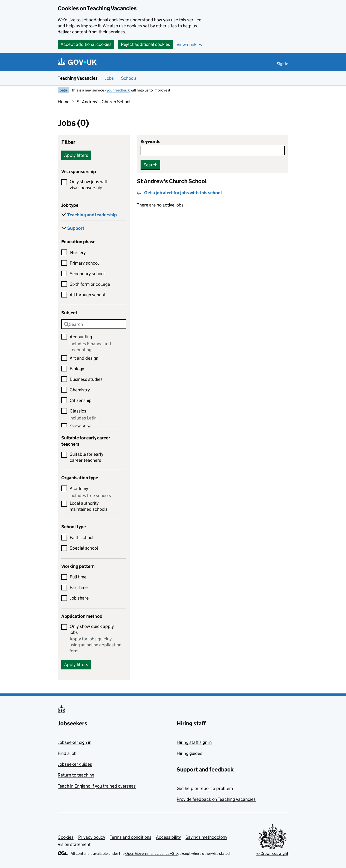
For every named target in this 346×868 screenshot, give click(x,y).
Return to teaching (76, 775)
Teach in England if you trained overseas (97, 786)
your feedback (118, 90)
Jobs (109, 78)
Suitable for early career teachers (86, 457)
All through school (87, 295)
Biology (77, 369)
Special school (84, 548)
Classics (78, 411)
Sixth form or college (90, 284)
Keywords (150, 142)
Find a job (67, 753)
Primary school (84, 263)
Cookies (66, 837)
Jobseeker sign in (74, 742)
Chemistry (80, 390)
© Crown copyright (272, 853)
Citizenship (81, 400)
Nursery (78, 252)
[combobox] (94, 324)
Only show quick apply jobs (92, 629)
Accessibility (168, 837)
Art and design (84, 358)
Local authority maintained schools (89, 506)
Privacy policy (92, 837)
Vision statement (74, 844)
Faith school (82, 537)
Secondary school (87, 274)
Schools (129, 78)
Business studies (86, 379)
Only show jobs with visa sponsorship (89, 185)
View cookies (189, 45)
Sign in (283, 64)
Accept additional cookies (86, 44)
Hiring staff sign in (194, 742)
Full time (78, 577)
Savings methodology (206, 837)
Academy (79, 489)
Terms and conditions (131, 837)
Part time (79, 587)
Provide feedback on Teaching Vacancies (216, 799)
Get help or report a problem (205, 788)
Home (64, 102)
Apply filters (76, 155)
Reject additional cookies (145, 44)
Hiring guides (189, 753)
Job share (79, 598)
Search (150, 165)
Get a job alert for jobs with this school (183, 193)
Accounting (81, 337)
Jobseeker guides (75, 764)
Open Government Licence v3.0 (151, 853)
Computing (80, 426)
